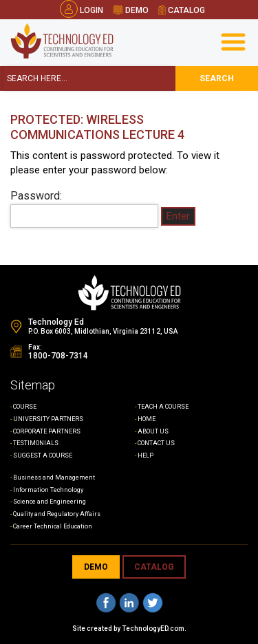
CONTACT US (156, 443)
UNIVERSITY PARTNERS (48, 419)
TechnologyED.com (153, 629)
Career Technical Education (53, 526)
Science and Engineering (50, 502)
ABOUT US (153, 431)
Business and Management (54, 477)
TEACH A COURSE (163, 407)
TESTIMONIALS (36, 443)
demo (131, 10)
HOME (147, 419)
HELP (146, 455)
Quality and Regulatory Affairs (57, 514)
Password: (84, 208)
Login (82, 10)
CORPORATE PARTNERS (47, 431)
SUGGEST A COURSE (43, 455)
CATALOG (154, 567)
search (217, 78)
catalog (182, 10)
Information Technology (48, 490)
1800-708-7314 (58, 356)
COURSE (25, 407)
